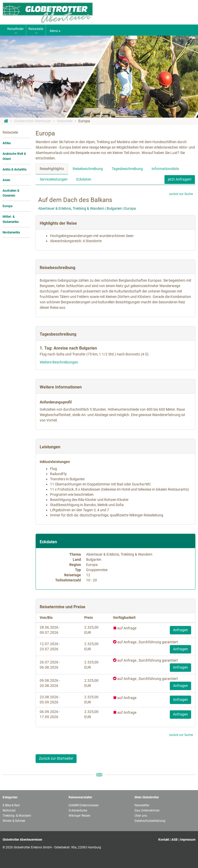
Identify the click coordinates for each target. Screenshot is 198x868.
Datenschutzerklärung (150, 821)
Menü (55, 31)
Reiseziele (65, 121)
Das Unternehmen (147, 810)
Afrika (7, 143)
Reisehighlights (52, 169)
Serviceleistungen (54, 179)
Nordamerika (11, 232)
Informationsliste (165, 169)
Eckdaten (84, 179)
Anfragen (180, 630)
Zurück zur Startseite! (56, 758)
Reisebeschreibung (88, 169)
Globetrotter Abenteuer (33, 121)
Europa (84, 121)
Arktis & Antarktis (15, 169)
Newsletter (142, 805)
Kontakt (164, 840)
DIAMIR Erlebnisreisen (84, 805)
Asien (6, 180)
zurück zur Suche (181, 194)
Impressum (188, 840)
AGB (175, 840)
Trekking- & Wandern (17, 816)
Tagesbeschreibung (127, 169)
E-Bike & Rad (11, 805)
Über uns (141, 816)
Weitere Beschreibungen (59, 362)
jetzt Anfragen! (180, 179)
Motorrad (9, 810)
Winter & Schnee (14, 821)
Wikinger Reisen (80, 816)
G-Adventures (78, 810)
